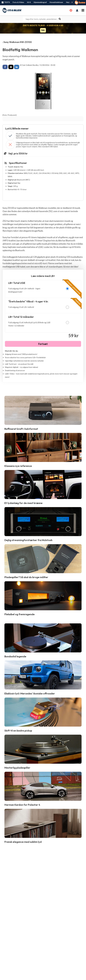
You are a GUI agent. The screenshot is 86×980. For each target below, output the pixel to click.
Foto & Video (18, 2)
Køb (43, 30)
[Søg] (60, 19)
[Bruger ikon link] (77, 10)
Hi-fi (29, 2)
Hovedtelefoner (56, 2)
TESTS (6, 2)
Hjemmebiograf (40, 2)
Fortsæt (43, 344)
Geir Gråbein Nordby (30, 65)
